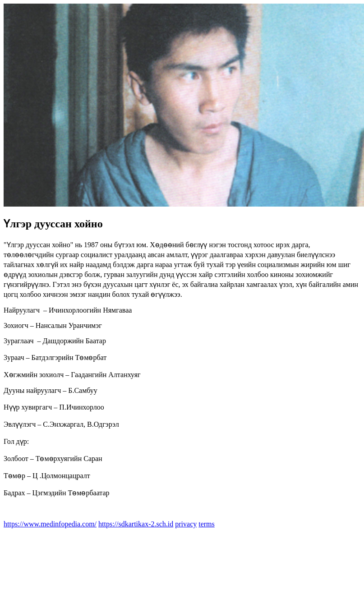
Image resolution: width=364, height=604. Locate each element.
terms (207, 524)
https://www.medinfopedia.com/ (50, 524)
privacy (186, 524)
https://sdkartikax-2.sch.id (136, 524)
